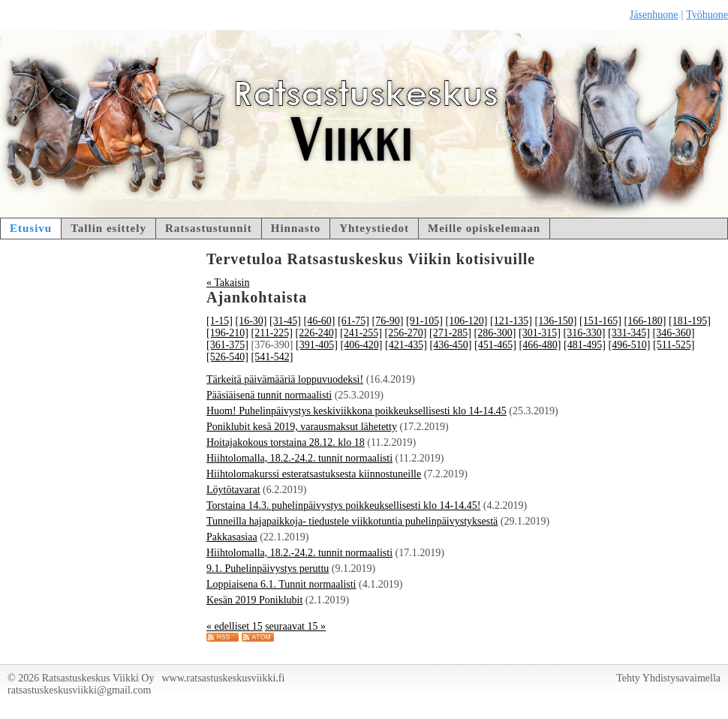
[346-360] (673, 333)
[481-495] (585, 345)
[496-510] (630, 345)
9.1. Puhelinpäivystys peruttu (268, 569)
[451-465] (495, 345)
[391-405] (317, 345)
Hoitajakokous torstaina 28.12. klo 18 (286, 442)
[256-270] (405, 333)
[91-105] (424, 321)
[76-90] (388, 321)
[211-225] (272, 333)
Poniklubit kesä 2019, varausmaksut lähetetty (302, 427)
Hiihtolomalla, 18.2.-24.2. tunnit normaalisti (299, 458)
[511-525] (674, 345)
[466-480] (540, 345)
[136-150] (556, 321)
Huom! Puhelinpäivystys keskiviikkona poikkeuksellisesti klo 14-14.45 (356, 411)
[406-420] (362, 345)
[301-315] (540, 333)
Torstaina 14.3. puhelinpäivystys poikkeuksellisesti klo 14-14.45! (343, 505)
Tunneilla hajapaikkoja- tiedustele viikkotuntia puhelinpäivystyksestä (352, 521)
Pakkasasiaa (232, 537)
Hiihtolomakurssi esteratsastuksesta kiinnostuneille (314, 474)
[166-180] (645, 321)
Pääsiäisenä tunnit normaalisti (269, 395)
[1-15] (220, 321)
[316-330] (584, 333)
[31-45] (285, 321)
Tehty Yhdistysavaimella (668, 678)
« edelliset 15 (235, 626)
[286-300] (495, 333)
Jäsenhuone (654, 15)
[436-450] (451, 345)
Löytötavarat (233, 490)
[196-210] (227, 333)
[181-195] (690, 321)
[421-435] (406, 345)
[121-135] (511, 321)
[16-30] (251, 321)
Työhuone (707, 15)
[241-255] (361, 333)
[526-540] (227, 357)
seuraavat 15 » (295, 626)
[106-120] (467, 321)
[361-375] (227, 345)
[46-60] (320, 321)
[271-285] (450, 333)
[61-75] (353, 321)
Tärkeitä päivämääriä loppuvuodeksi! (285, 379)
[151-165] (600, 321)
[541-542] (272, 357)
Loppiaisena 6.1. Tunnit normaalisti (281, 584)
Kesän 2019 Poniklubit (254, 600)
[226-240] (316, 333)
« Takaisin (228, 283)
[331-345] (629, 333)
